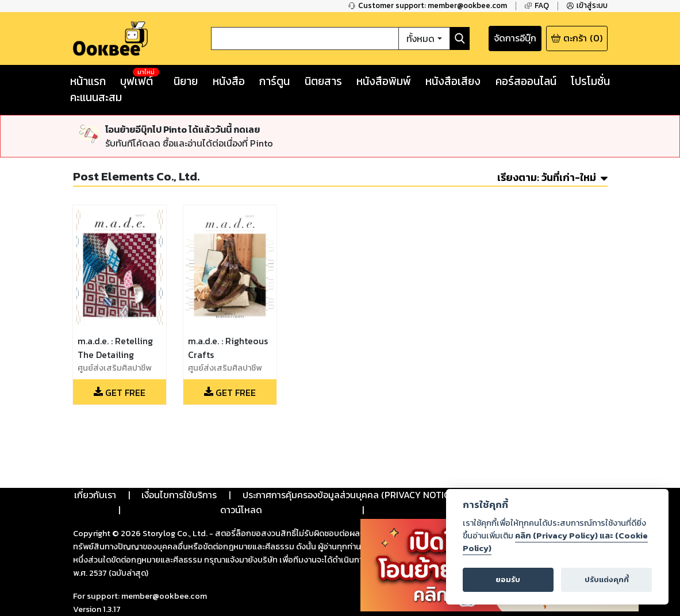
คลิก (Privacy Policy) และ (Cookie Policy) (555, 542)
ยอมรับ (508, 580)
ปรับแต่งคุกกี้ (607, 580)
